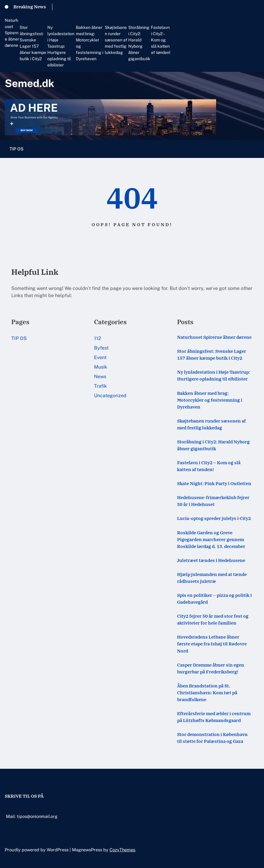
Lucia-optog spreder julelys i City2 (214, 518)
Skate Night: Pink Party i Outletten (214, 483)
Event (100, 357)
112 (98, 338)
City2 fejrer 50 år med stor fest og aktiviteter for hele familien (213, 619)
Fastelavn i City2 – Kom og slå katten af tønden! (161, 40)
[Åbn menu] (256, 149)
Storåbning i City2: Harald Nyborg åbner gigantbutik (139, 43)
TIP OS (17, 149)
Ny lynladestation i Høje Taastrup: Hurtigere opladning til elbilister (61, 46)
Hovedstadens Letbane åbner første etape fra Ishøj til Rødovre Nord (212, 644)
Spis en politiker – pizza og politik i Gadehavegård (214, 598)
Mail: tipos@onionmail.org (32, 816)
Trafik (100, 386)
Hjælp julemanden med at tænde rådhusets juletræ (212, 578)
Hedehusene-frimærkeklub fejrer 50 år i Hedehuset (213, 501)
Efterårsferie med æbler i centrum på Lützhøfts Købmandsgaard (214, 717)
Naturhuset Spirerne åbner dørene (12, 33)
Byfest (101, 348)
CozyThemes (122, 850)
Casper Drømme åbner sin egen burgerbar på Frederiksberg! (211, 668)
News (100, 376)
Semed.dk (29, 83)
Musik (101, 367)
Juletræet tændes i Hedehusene (211, 560)
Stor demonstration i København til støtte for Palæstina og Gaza (212, 738)
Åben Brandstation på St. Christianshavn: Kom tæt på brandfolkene (207, 692)
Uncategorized (110, 396)
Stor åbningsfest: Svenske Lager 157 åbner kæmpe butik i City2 (33, 43)
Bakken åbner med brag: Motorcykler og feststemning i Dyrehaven (90, 43)
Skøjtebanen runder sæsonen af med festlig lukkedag (116, 40)
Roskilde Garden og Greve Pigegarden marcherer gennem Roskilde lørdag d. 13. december (211, 539)
